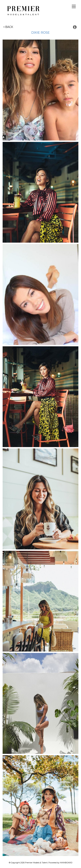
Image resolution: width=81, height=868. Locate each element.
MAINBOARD (66, 863)
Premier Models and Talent (23, 10)
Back (8, 27)
